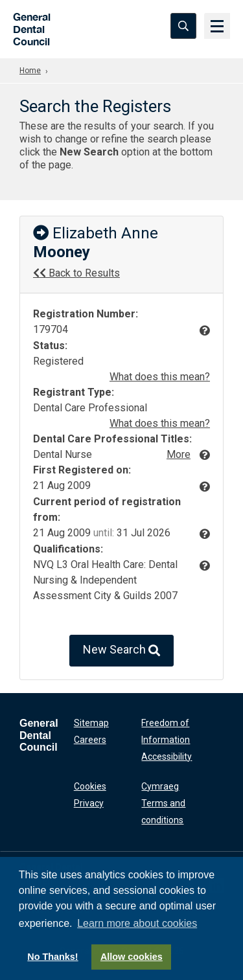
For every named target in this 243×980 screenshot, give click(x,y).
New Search (121, 651)
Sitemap (91, 723)
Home (30, 71)
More (179, 454)
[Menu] (217, 26)
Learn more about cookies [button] (137, 923)
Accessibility (167, 757)
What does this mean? (160, 377)
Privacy (89, 803)
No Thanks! (52, 957)
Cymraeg (160, 786)
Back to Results (76, 273)
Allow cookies (132, 957)
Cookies (90, 786)
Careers (90, 740)
